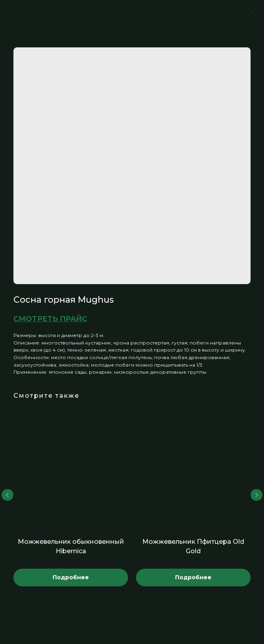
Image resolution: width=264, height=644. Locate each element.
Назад (21, 11)
